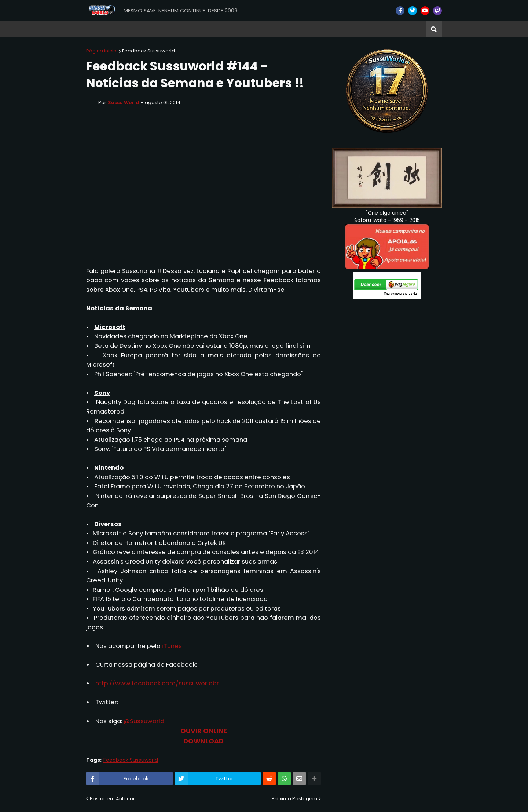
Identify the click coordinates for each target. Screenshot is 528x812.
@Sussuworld (144, 721)
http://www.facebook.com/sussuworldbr (157, 683)
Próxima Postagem (294, 799)
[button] (434, 29)
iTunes (172, 646)
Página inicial (102, 51)
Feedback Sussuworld (148, 51)
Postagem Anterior (112, 799)
